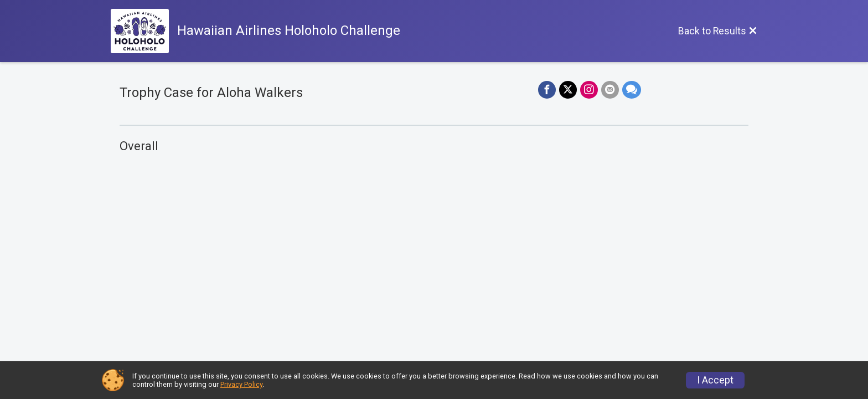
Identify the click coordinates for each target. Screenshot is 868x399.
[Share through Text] (632, 90)
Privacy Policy (241, 384)
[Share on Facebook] (547, 90)
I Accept (715, 380)
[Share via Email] (610, 90)
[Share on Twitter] (568, 90)
